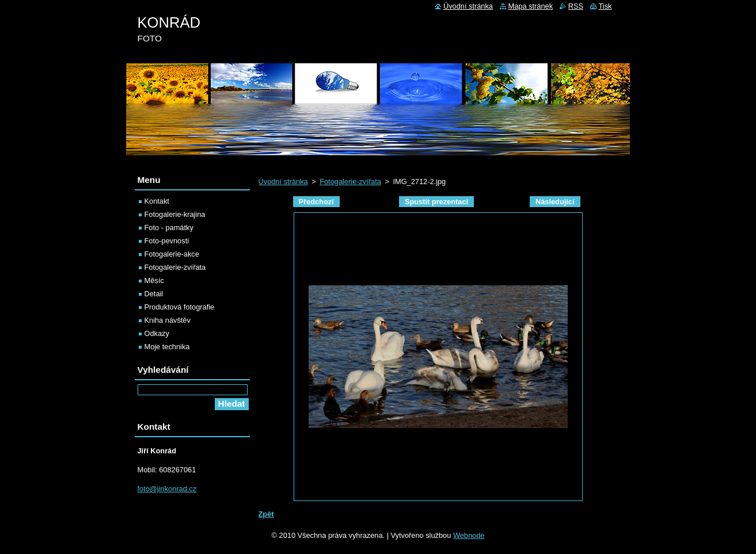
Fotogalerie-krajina (175, 214)
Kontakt (157, 201)
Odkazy (157, 333)
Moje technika (167, 347)
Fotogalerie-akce (172, 254)
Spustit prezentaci (436, 202)
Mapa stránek (531, 6)
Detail (154, 294)
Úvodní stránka (283, 182)
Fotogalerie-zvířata (350, 182)
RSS (576, 6)
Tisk (605, 6)
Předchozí (316, 202)
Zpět (266, 514)
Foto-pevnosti (167, 241)
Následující (555, 202)
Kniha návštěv (168, 320)
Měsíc (154, 280)
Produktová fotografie (180, 307)
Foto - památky (169, 228)
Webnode (469, 535)
